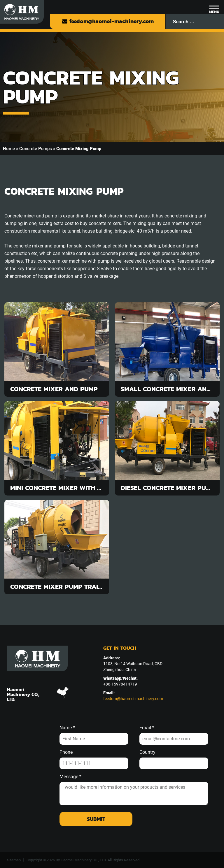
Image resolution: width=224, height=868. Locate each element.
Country (147, 752)
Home (9, 149)
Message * (70, 777)
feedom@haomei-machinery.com (108, 21)
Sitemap (14, 860)
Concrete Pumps (36, 149)
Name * (67, 728)
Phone (66, 752)
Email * (147, 728)
